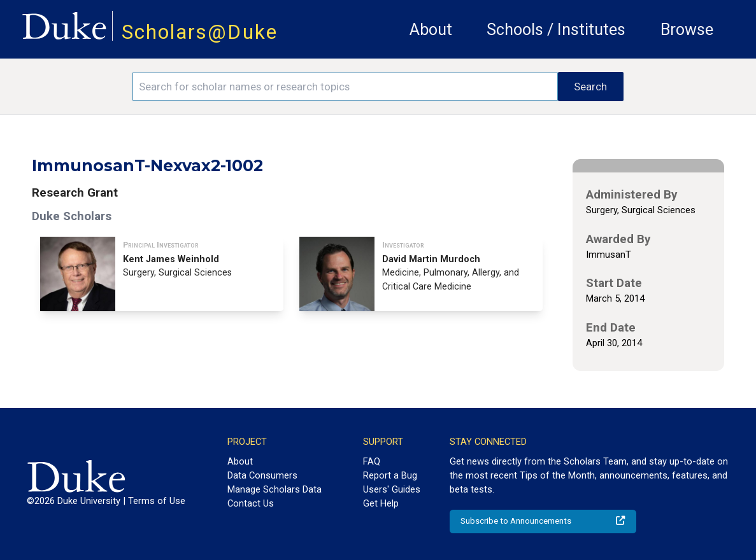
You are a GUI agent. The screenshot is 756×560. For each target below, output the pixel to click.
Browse (687, 30)
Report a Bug (390, 475)
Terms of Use (157, 501)
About (431, 30)
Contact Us (251, 503)
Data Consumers (262, 475)
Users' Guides (392, 489)
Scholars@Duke (200, 32)
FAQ (372, 461)
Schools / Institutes (556, 30)
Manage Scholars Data (275, 489)
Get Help (381, 503)
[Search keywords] (345, 87)
